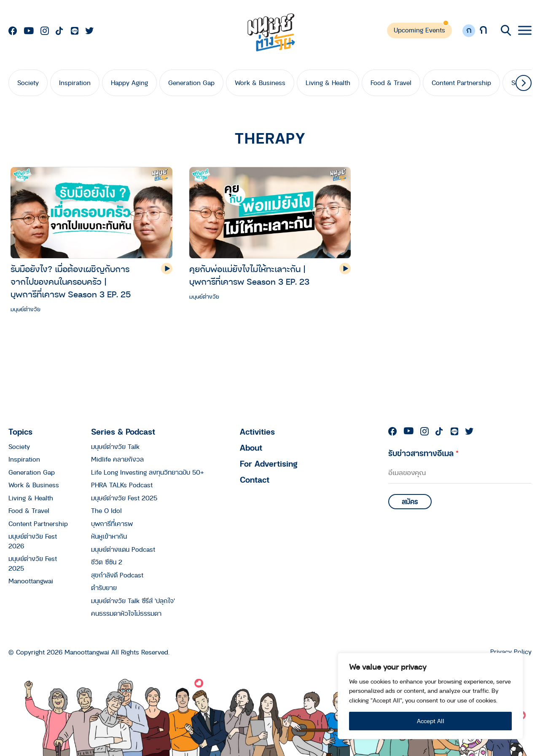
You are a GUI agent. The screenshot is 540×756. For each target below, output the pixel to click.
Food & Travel (391, 83)
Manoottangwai (31, 581)
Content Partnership (461, 83)
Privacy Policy (511, 652)
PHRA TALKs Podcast (122, 485)
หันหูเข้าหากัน (109, 536)
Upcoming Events (419, 30)
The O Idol (106, 510)
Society (28, 83)
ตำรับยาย (104, 588)
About (251, 447)
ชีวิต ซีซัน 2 (107, 562)
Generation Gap (191, 83)
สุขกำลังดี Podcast (117, 575)
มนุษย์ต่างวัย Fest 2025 (124, 498)
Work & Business (260, 83)
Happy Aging (129, 83)
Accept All (431, 721)
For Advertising (269, 463)
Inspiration (75, 83)
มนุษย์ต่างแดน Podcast (123, 549)
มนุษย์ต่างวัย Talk (115, 446)
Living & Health (328, 83)
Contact (255, 480)
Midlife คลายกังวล (117, 459)
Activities (257, 431)
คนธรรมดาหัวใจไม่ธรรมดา (126, 613)
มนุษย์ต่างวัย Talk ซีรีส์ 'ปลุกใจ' (133, 601)
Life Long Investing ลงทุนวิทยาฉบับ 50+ (148, 472)
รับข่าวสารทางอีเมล (423, 453)
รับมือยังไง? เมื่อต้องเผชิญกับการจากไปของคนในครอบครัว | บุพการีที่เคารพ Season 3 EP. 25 (71, 282)
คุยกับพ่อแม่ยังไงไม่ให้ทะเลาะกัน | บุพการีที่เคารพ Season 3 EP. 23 (249, 275)
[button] (524, 83)
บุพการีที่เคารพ (112, 524)
